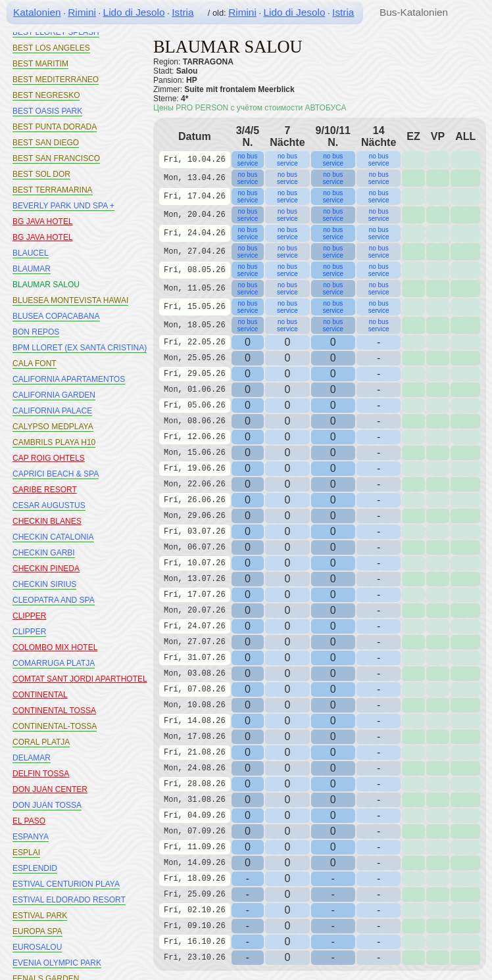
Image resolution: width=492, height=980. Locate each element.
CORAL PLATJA (41, 742)
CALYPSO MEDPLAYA (53, 427)
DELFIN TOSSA (41, 774)
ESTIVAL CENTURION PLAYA (66, 884)
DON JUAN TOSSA (47, 805)
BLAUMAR (32, 269)
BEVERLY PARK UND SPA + (63, 206)
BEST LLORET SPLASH (56, 32)
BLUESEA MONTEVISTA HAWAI (70, 300)
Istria (183, 12)
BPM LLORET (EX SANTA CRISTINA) (80, 348)
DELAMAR (32, 758)
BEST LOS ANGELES (51, 48)
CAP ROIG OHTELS (49, 458)
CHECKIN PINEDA (46, 569)
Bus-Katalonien (414, 12)
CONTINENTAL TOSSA (54, 711)
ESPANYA (31, 837)
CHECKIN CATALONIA (53, 537)
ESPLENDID (35, 868)
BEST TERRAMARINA (53, 190)
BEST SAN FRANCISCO (56, 158)
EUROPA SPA (37, 931)
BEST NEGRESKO (46, 95)
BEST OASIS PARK (47, 111)
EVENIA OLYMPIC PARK (57, 963)
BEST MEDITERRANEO (56, 80)
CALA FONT (35, 363)
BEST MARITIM (40, 64)
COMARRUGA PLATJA (54, 663)
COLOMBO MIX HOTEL (55, 647)
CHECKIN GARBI (44, 553)
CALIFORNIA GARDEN (54, 395)
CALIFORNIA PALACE (52, 411)
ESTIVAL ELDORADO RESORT (69, 900)
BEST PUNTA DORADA (55, 127)
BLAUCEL (31, 253)
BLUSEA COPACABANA (56, 316)
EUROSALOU (37, 947)
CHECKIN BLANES (47, 521)
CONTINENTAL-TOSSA (55, 726)
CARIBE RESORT (45, 490)
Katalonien (37, 12)
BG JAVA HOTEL (43, 222)
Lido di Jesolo (134, 12)
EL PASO (29, 821)
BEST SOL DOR (41, 174)
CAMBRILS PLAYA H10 (54, 442)
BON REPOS (36, 332)
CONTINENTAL (40, 695)
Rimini (82, 12)
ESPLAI (26, 852)
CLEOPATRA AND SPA (54, 600)
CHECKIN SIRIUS (44, 584)
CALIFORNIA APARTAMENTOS (69, 379)
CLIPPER (29, 616)
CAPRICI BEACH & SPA (56, 474)
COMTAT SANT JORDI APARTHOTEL (80, 679)
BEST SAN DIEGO (46, 143)
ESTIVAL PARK (40, 916)
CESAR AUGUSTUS (49, 505)
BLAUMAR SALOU (46, 285)
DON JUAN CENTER (50, 789)
